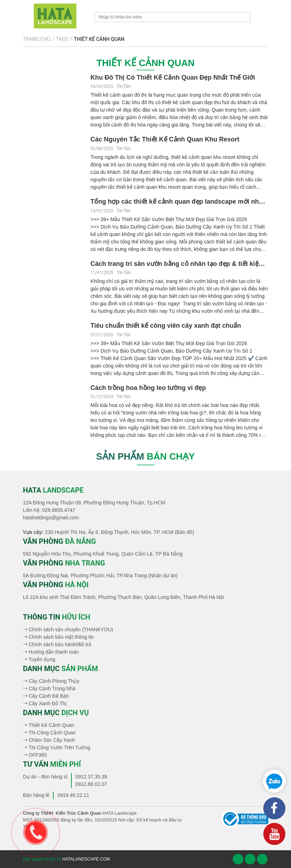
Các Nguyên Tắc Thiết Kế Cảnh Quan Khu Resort (165, 139)
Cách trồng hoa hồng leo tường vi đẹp (148, 388)
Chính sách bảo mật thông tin (61, 637)
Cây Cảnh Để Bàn (49, 696)
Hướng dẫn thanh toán (54, 652)
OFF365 (38, 755)
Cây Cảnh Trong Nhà (52, 688)
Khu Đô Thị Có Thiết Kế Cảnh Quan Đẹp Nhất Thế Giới (173, 77)
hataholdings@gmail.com (51, 518)
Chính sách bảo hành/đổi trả (60, 644)
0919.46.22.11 (73, 795)
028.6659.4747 (58, 510)
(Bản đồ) (184, 532)
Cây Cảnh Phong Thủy (54, 681)
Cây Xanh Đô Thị (48, 703)
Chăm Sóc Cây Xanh (52, 740)
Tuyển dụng (42, 659)
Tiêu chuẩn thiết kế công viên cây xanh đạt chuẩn (166, 326)
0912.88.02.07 (91, 784)
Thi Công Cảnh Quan (52, 733)
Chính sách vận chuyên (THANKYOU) (71, 629)
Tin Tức (124, 86)
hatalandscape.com (86, 859)
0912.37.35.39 (91, 777)
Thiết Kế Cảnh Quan (52, 725)
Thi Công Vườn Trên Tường (60, 748)
